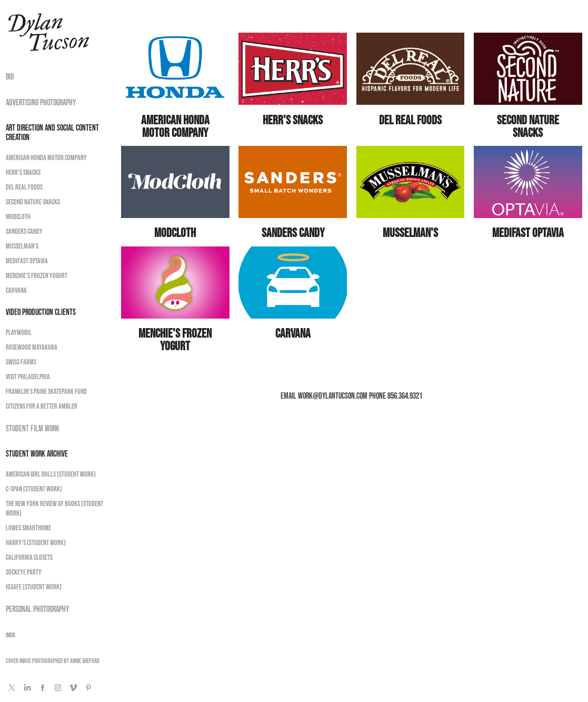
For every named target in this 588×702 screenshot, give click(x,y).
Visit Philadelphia (28, 377)
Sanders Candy (24, 231)
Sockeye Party (24, 572)
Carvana (16, 290)
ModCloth (18, 216)
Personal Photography (37, 609)
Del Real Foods (24, 187)
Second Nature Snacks (33, 202)
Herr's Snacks (23, 172)
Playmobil (19, 332)
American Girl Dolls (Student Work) (51, 474)
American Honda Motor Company (46, 157)
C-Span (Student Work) (34, 489)
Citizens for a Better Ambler (42, 406)
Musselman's (22, 246)
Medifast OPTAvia (27, 261)
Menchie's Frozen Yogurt (37, 275)
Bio (10, 76)
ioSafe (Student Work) (34, 587)
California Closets (29, 557)
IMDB (11, 635)
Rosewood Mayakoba (32, 347)
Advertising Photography (41, 102)
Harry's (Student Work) (36, 542)
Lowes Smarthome (28, 528)
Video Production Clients (41, 312)
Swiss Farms (21, 362)
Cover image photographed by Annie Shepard (53, 661)
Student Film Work (33, 428)
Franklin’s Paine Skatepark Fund (46, 391)
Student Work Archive (37, 453)
